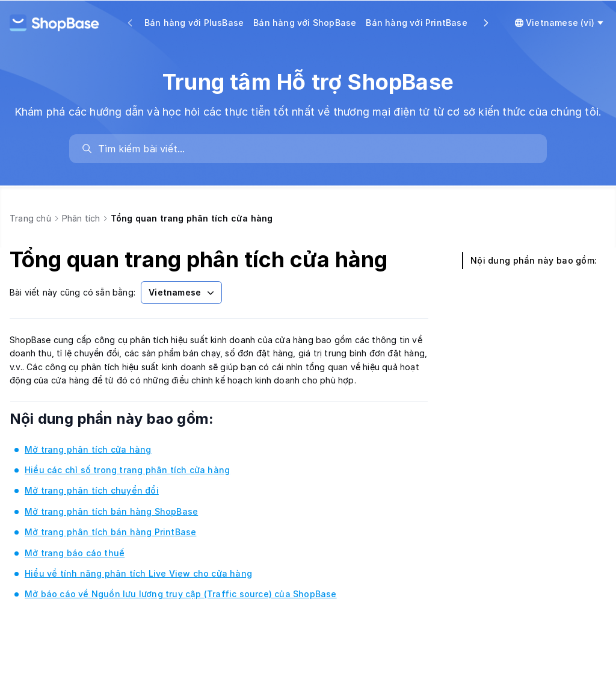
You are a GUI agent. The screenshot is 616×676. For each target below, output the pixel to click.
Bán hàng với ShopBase (305, 23)
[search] (314, 149)
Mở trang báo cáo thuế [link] (75, 553)
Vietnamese (183, 293)
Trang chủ (30, 218)
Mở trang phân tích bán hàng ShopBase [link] (111, 511)
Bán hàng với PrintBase (416, 23)
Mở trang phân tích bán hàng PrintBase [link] (110, 532)
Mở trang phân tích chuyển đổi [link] (92, 490)
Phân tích (81, 218)
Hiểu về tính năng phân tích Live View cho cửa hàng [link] (138, 573)
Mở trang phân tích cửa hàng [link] (88, 449)
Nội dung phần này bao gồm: (128, 419)
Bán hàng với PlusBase (194, 23)
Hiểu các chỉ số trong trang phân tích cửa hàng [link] (127, 470)
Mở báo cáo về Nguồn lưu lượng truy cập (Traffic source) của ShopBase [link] (181, 594)
